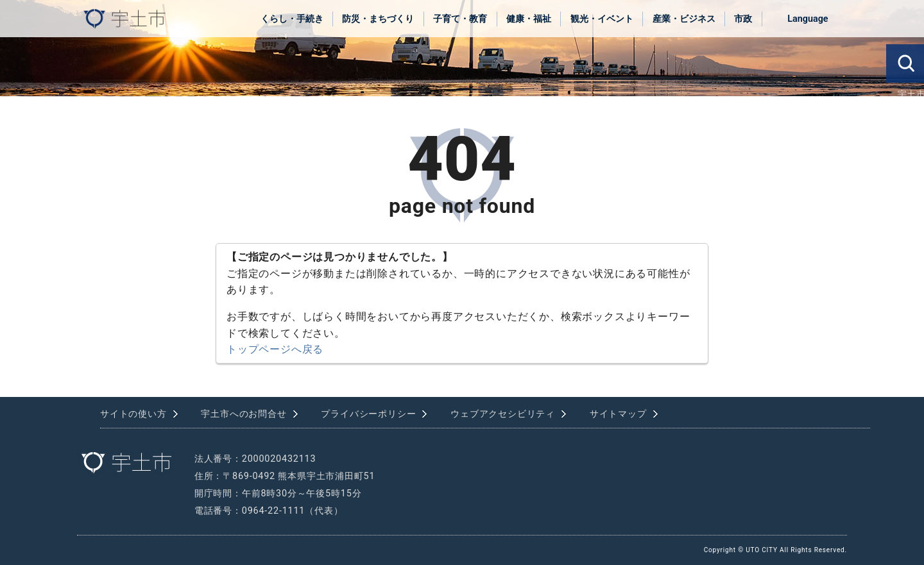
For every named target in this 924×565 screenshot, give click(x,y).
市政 (743, 19)
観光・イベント (602, 19)
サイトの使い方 (133, 414)
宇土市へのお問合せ (244, 414)
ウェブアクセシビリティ (503, 414)
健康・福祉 (529, 19)
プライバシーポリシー (368, 414)
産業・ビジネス (684, 19)
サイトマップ (618, 414)
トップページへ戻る (275, 349)
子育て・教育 (460, 19)
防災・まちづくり (378, 19)
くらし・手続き (292, 19)
